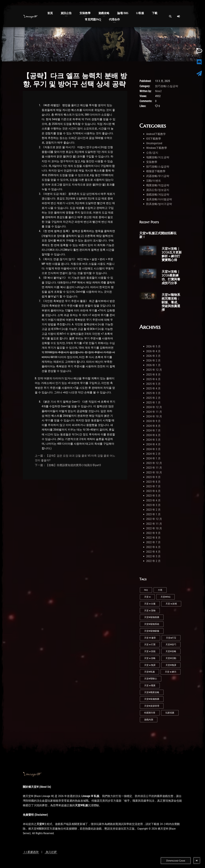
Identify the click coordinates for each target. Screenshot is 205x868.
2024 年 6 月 (153, 435)
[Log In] (178, 16)
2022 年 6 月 (153, 547)
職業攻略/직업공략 (158, 185)
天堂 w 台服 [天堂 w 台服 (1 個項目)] (150, 604)
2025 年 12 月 (154, 370)
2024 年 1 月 (153, 458)
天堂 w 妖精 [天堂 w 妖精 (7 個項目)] (171, 604)
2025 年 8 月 (153, 375)
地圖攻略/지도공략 (158, 157)
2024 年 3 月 (153, 449)
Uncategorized (154, 143)
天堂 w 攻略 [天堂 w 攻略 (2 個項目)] (150, 658)
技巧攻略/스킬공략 (167, 86)
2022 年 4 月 (153, 552)
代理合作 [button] (114, 19)
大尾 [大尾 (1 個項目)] (160, 590)
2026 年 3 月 (153, 356)
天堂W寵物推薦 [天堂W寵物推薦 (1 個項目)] (152, 617)
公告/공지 (152, 153)
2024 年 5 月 (153, 440)
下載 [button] (155, 13)
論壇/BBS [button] (123, 13)
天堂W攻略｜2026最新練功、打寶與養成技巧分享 (171, 277)
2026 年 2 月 (153, 361)
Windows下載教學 (157, 148)
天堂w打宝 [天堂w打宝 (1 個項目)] (171, 638)
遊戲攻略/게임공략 (158, 195)
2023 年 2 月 (153, 510)
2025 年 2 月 (153, 398)
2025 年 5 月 (153, 384)
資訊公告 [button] (66, 13)
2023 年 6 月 (153, 491)
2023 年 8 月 (153, 482)
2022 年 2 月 (153, 561)
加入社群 (51, 852)
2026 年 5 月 (153, 346)
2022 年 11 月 (154, 524)
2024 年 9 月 (153, 421)
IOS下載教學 (154, 139)
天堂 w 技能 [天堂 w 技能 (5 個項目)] (150, 651)
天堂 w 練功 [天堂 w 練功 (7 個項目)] (171, 672)
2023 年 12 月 (154, 463)
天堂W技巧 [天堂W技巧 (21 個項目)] (171, 644)
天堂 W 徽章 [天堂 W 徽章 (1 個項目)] (150, 638)
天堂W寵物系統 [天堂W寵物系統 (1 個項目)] (152, 624)
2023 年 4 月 (153, 500)
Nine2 (158, 91)
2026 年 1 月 (153, 365)
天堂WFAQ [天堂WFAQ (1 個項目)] (165, 597)
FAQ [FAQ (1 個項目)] (146, 590)
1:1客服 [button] (140, 13)
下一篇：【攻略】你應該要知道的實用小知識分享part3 (68, 465)
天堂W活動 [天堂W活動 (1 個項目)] (171, 658)
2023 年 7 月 (153, 486)
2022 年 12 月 (154, 519)
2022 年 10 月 (154, 528)
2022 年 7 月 (153, 542)
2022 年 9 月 (153, 533)
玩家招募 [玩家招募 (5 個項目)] (170, 713)
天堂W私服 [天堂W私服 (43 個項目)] (149, 672)
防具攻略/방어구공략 (159, 204)
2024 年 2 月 (153, 454)
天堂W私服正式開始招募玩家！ (158, 235)
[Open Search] (170, 16)
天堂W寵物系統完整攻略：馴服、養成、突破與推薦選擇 (171, 302)
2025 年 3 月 (153, 393)
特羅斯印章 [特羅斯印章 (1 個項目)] (150, 713)
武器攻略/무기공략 (158, 176)
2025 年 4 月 (153, 388)
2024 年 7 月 (153, 430)
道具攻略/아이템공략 (159, 199)
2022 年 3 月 (153, 556)
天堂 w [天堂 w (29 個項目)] (147, 597)
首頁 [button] (50, 13)
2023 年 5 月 (153, 496)
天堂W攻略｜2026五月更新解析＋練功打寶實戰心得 (172, 254)
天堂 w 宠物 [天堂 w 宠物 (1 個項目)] (150, 611)
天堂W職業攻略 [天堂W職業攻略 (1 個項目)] (152, 692)
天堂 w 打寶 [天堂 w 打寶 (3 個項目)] (150, 644)
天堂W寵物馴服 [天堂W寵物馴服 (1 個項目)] (152, 631)
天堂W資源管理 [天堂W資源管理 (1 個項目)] (152, 706)
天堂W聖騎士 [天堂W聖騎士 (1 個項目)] (151, 679)
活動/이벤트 (154, 181)
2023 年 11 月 (154, 468)
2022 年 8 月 (153, 538)
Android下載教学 (156, 134)
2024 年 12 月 (154, 407)
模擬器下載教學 (156, 171)
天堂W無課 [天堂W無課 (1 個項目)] (171, 665)
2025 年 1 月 (153, 403)
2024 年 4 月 (153, 444)
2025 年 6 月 (153, 379)
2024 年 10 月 (154, 416)
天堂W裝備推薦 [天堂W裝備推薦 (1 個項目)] (152, 699)
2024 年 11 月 (154, 412)
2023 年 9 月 (153, 477)
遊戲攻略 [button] (104, 13)
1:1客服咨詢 (31, 852)
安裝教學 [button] (85, 13)
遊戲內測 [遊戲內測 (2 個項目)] (149, 720)
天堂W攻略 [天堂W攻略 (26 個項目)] (171, 651)
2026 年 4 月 (153, 351)
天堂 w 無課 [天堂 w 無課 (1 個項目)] (150, 665)
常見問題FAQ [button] (93, 19)
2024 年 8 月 (153, 426)
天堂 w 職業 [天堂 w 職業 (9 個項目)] (150, 685)
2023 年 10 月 (154, 472)
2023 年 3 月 (153, 505)
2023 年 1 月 (153, 514)
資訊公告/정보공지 (158, 190)
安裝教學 (152, 162)
